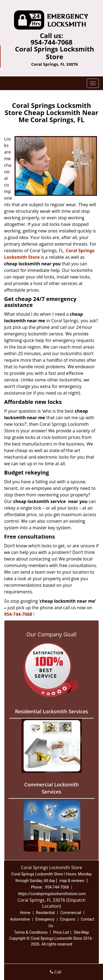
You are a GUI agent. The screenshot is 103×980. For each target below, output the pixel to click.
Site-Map (81, 932)
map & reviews (72, 881)
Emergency (45, 919)
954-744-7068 (51, 42)
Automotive (20, 919)
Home (25, 913)
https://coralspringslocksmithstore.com (52, 894)
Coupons (68, 919)
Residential (45, 913)
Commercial (71, 913)
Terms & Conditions (31, 932)
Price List (61, 932)
